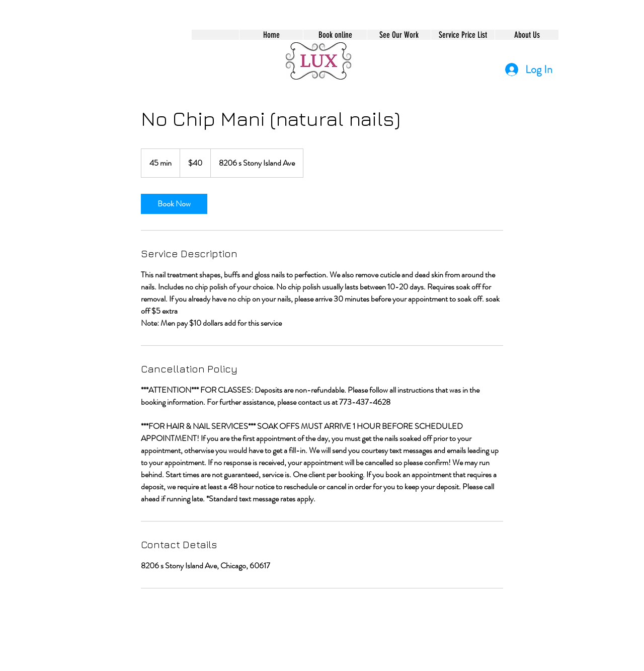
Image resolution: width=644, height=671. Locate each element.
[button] (335, 35)
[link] (174, 204)
